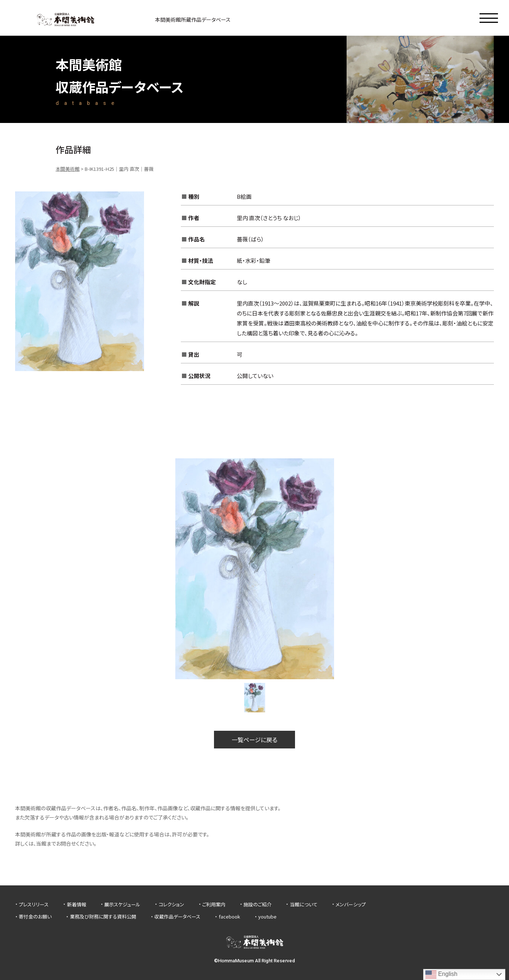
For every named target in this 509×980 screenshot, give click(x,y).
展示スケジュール (122, 904)
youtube (267, 916)
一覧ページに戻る (254, 740)
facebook (229, 916)
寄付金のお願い (35, 916)
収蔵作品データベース (177, 916)
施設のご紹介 (257, 904)
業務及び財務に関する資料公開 (103, 916)
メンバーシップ (351, 904)
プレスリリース (34, 904)
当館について (304, 904)
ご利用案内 (214, 904)
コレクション (171, 904)
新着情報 (77, 904)
